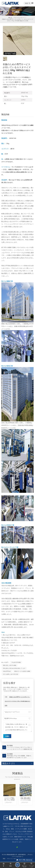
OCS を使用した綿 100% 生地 (10, 674)
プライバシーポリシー (13, 859)
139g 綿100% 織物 (16, 662)
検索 (28, 3)
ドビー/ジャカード (19, 17)
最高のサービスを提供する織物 (22, 671)
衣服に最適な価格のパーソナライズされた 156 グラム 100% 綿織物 (26, 799)
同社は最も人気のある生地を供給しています (14, 668)
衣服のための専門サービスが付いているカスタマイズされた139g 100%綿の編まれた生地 (17, 701)
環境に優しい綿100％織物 (10, 665)
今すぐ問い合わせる (24, 860)
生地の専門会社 (7, 671)
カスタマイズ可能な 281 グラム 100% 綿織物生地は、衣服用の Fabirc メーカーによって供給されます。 (9, 799)
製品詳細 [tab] (5, 115)
